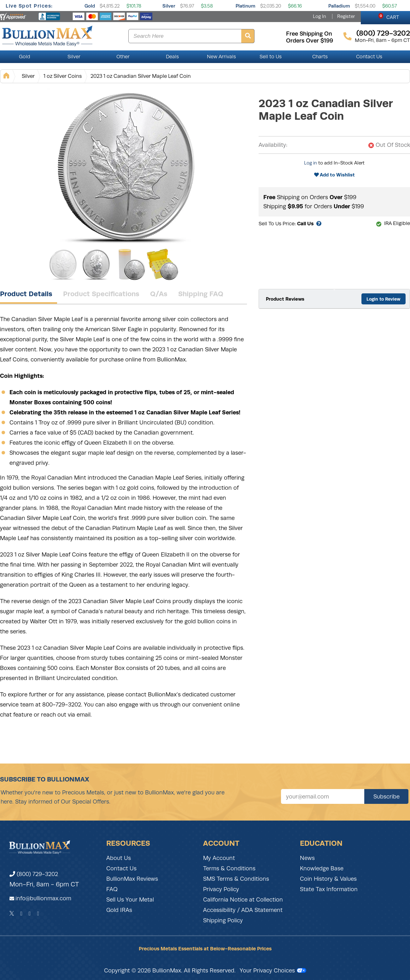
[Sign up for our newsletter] (323, 796)
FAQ (112, 889)
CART (389, 16)
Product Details (26, 294)
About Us (119, 858)
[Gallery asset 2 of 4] (96, 264)
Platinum (246, 6)
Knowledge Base (322, 868)
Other (123, 57)
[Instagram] (30, 914)
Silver (169, 6)
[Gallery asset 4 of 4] (162, 264)
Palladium (339, 6)
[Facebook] (21, 914)
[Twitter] (12, 914)
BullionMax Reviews (132, 879)
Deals (172, 57)
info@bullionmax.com (43, 898)
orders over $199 (310, 41)
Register (346, 16)
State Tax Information (329, 889)
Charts (320, 57)
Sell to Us (271, 57)
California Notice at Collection (243, 900)
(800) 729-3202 (34, 874)
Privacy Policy (221, 889)
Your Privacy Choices (273, 971)
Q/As (159, 294)
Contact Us (369, 57)
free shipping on (309, 34)
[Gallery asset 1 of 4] (126, 167)
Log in (310, 163)
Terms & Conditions (229, 868)
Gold (90, 6)
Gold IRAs (119, 910)
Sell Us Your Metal (130, 900)
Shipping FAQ (201, 294)
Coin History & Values (328, 879)
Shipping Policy (223, 920)
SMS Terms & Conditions (236, 879)
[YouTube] (38, 914)
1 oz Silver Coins (63, 76)
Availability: (273, 145)
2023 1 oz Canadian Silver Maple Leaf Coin (141, 76)
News (307, 858)
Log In (319, 16)
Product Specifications (101, 294)
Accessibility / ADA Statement (243, 910)
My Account (219, 858)
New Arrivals (221, 57)
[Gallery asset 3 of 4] (129, 264)
